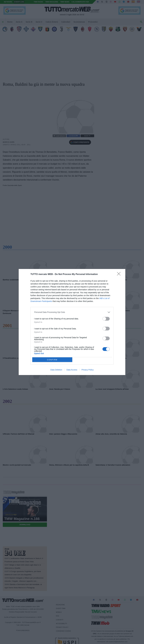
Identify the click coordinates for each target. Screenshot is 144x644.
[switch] (106, 319)
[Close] (120, 275)
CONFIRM (52, 360)
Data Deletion (56, 370)
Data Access (72, 370)
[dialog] (72, 322)
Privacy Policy (88, 370)
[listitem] (72, 312)
